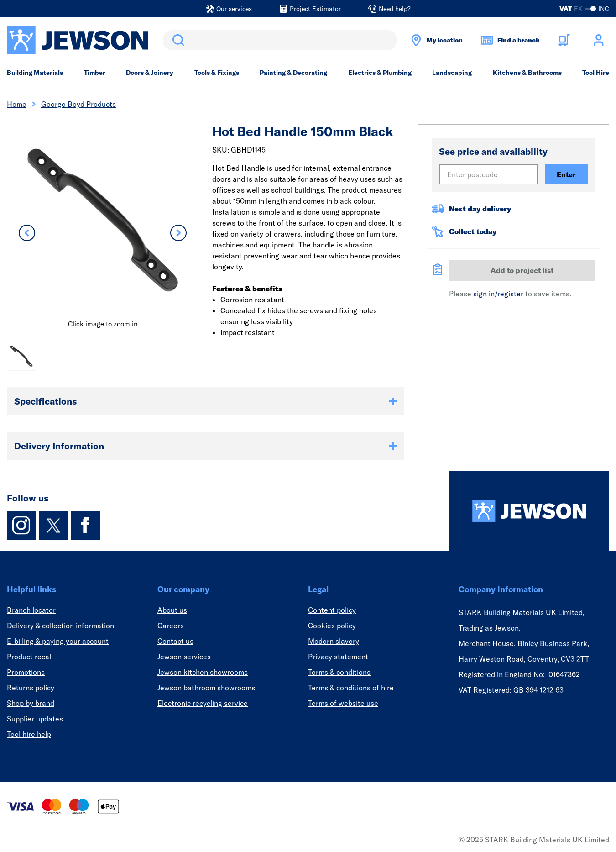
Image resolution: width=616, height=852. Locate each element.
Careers (171, 626)
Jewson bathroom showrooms (206, 688)
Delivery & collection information (60, 626)
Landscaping (452, 73)
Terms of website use (343, 703)
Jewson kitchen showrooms (203, 672)
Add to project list (522, 270)
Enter (566, 174)
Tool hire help (29, 734)
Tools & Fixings (217, 73)
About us (172, 610)
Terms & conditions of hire (351, 688)
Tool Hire (596, 73)
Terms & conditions (339, 672)
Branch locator (31, 610)
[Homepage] (529, 511)
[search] (280, 40)
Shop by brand (31, 703)
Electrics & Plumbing (380, 73)
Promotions (26, 672)
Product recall (30, 657)
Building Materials (35, 73)
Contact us (175, 641)
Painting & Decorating (293, 73)
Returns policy (31, 688)
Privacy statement (338, 657)
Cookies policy (332, 626)
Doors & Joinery (150, 73)
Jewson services (184, 657)
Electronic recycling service (203, 703)
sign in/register (498, 294)
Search (177, 40)
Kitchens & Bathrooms (527, 73)
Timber (95, 73)
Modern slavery (334, 641)
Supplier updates (35, 719)
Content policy (332, 610)
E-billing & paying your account (58, 641)
